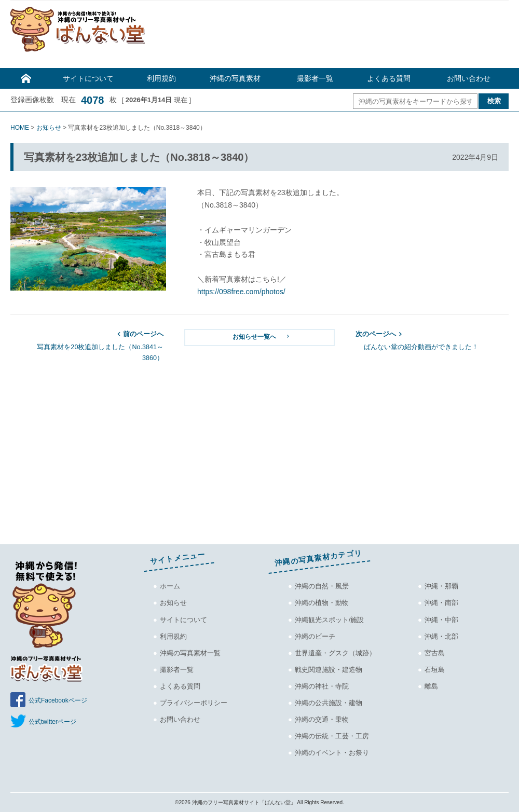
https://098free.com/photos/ (241, 292)
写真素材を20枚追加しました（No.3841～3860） (87, 346)
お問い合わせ (469, 78)
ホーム (170, 586)
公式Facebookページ (58, 700)
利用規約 (161, 78)
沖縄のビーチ (315, 636)
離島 (431, 686)
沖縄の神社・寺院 (322, 686)
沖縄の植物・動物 (322, 603)
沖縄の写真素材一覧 (190, 653)
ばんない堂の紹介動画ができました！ (432, 340)
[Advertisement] (332, 37)
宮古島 (435, 653)
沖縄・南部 (441, 603)
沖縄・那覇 (441, 586)
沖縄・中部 (441, 620)
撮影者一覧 (315, 78)
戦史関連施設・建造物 (329, 670)
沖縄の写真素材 (235, 78)
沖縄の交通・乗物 (322, 719)
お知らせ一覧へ (262, 336)
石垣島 (435, 670)
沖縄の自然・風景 (322, 586)
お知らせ (173, 603)
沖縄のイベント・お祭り (332, 753)
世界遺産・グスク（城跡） (335, 653)
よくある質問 (389, 78)
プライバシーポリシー (194, 703)
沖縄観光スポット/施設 (330, 620)
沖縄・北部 (441, 636)
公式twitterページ (52, 722)
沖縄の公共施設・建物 (329, 703)
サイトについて (88, 78)
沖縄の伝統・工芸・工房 (332, 736)
